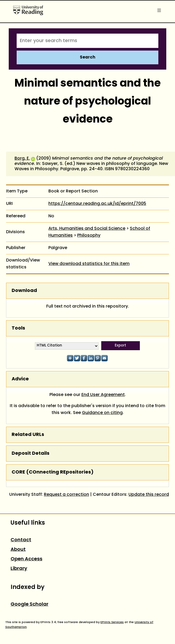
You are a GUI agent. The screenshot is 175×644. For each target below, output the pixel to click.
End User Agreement (103, 395)
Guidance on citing (102, 413)
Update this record (149, 495)
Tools (18, 328)
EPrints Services (112, 622)
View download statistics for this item (89, 264)
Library (19, 569)
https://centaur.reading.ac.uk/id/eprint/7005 (97, 204)
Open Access (26, 559)
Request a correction (66, 495)
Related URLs (28, 435)
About (18, 550)
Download (24, 291)
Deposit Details (31, 454)
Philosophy (89, 236)
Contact (21, 540)
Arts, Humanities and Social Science (87, 229)
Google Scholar (29, 604)
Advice (20, 379)
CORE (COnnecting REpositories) (53, 472)
